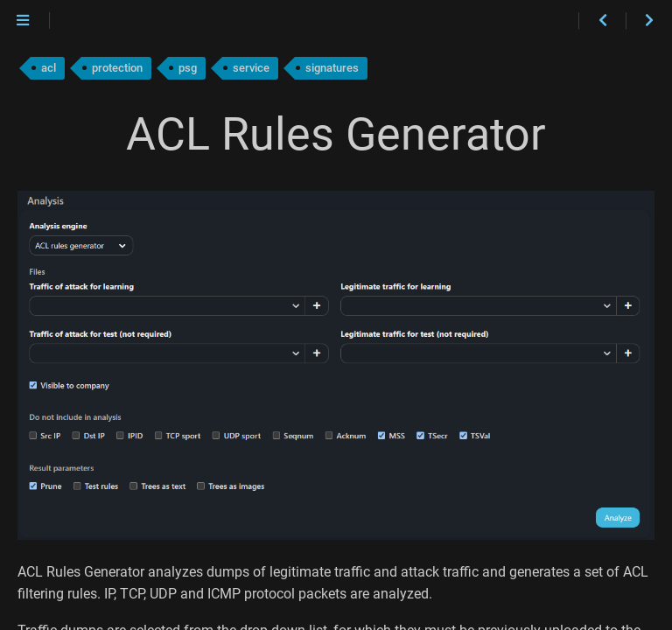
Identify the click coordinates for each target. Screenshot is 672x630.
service (251, 68)
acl (49, 68)
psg (188, 68)
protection (117, 68)
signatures (332, 68)
